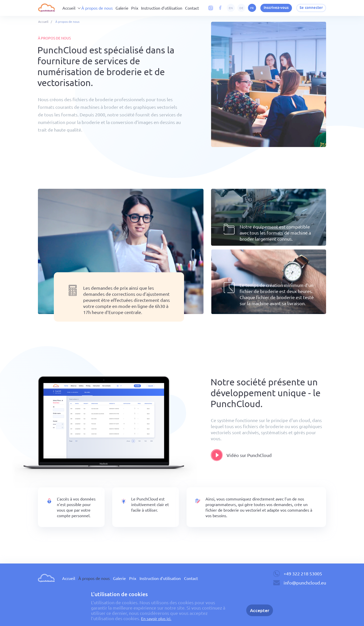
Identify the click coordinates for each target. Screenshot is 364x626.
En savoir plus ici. (158, 618)
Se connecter (310, 8)
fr (248, 8)
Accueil (69, 8)
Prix (135, 8)
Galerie (122, 8)
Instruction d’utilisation (162, 8)
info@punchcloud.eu (305, 583)
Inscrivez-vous (273, 8)
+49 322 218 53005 (303, 573)
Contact (192, 8)
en (226, 8)
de (237, 8)
